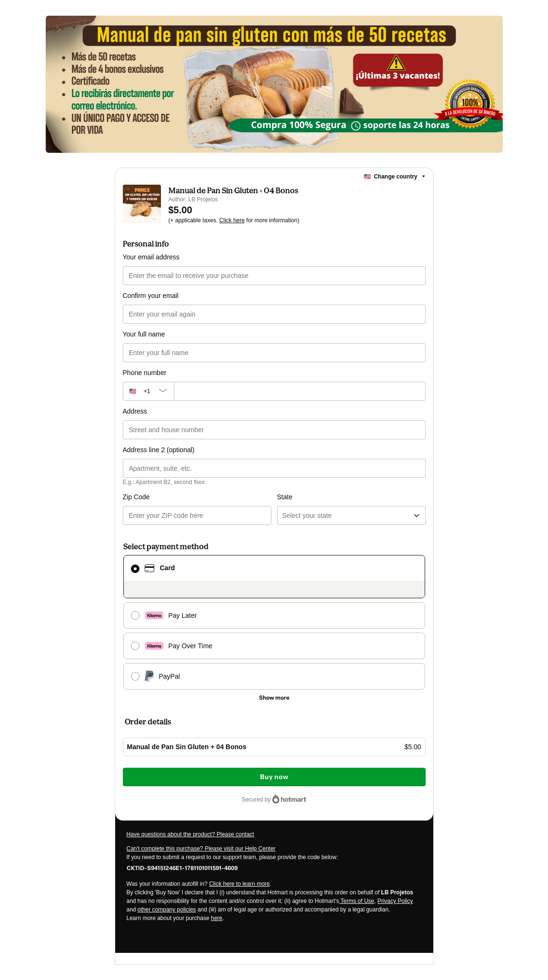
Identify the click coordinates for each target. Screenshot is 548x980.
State (285, 497)
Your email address (151, 257)
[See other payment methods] (274, 698)
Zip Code (136, 497)
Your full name (144, 334)
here (217, 918)
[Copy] (182, 868)
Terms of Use (357, 901)
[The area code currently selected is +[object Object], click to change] (148, 391)
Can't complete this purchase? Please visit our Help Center (201, 849)
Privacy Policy (395, 901)
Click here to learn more (239, 884)
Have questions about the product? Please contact (190, 834)
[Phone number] (300, 391)
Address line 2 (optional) (159, 450)
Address (135, 411)
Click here (232, 220)
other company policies (167, 910)
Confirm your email (151, 296)
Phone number (145, 373)
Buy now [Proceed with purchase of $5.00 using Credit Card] (274, 777)
